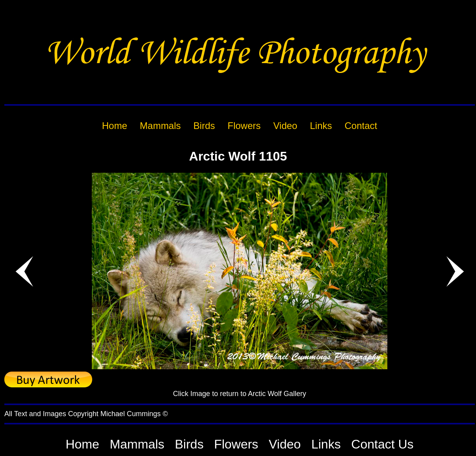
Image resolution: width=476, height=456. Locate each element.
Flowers (236, 444)
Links (326, 444)
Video (285, 444)
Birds (189, 444)
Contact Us (382, 444)
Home (82, 444)
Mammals (137, 444)
